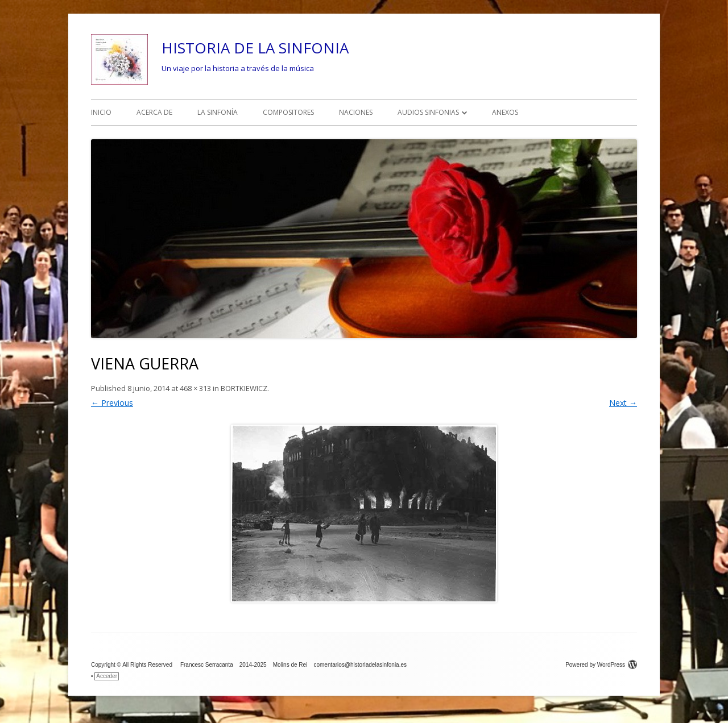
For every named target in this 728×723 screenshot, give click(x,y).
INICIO (101, 112)
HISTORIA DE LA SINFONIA (255, 48)
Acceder (107, 676)
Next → (623, 403)
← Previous (112, 403)
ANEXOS (505, 112)
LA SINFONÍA (218, 112)
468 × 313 (195, 388)
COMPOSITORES (288, 112)
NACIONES (356, 112)
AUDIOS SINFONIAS (428, 112)
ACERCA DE (154, 112)
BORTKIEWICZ (244, 388)
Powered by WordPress (601, 665)
